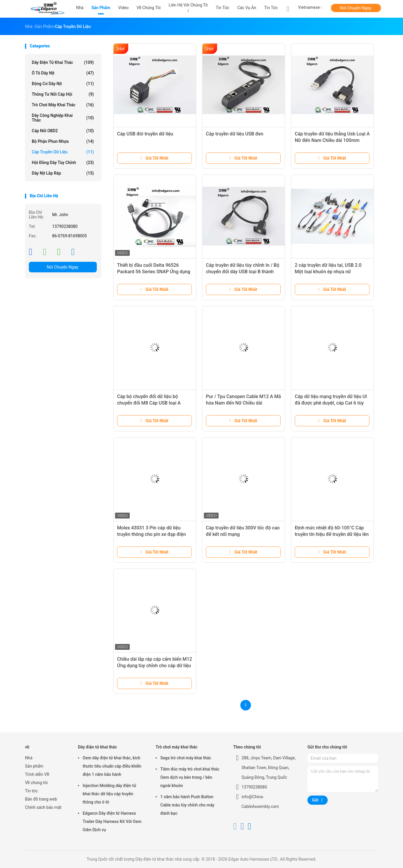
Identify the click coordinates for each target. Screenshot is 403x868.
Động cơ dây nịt (63, 84)
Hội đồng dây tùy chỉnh (63, 163)
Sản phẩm (34, 766)
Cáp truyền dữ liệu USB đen (235, 134)
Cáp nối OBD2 (63, 131)
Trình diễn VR (37, 774)
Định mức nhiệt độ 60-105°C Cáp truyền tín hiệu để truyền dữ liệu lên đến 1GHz (332, 534)
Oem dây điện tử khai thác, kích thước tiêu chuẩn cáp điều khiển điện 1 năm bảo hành (112, 766)
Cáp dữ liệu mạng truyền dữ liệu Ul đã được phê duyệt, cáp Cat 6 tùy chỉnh (331, 403)
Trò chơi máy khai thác (63, 105)
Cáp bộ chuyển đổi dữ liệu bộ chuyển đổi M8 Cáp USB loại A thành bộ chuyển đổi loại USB (149, 403)
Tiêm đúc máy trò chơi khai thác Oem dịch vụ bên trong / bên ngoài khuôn (190, 777)
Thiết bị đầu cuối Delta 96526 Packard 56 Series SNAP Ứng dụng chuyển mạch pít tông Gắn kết (154, 272)
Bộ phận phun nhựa (63, 141)
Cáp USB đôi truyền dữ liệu (145, 134)
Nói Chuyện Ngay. (356, 8)
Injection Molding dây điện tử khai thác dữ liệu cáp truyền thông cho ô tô (109, 794)
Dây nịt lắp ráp (63, 173)
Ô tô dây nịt (63, 73)
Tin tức (271, 8)
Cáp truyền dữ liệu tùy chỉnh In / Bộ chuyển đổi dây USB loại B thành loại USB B (243, 272)
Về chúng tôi (36, 783)
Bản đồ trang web (41, 799)
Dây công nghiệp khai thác (63, 118)
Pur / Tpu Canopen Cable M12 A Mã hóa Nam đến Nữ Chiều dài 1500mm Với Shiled (243, 403)
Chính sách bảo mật (43, 807)
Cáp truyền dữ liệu (63, 152)
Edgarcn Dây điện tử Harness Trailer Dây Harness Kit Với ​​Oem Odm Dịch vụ (112, 821)
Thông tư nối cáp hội (63, 94)
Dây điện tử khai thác (63, 62)
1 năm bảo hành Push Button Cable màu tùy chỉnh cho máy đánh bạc (187, 805)
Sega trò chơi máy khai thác (186, 758)
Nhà (29, 758)
